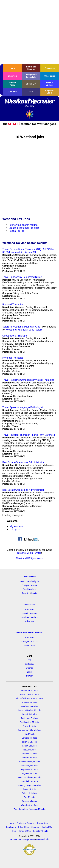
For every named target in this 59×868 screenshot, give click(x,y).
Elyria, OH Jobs (30, 726)
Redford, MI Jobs (29, 758)
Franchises (50, 68)
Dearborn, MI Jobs (29, 706)
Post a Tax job (17, 231)
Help (31, 92)
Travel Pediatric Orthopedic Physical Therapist (28, 380)
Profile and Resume (31, 68)
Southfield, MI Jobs (29, 781)
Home (12, 68)
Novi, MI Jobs (29, 750)
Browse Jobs (42, 823)
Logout (16, 530)
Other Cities (50, 76)
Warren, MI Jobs (29, 801)
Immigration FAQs (30, 641)
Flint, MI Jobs (29, 734)
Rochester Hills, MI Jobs (30, 762)
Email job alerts (30, 589)
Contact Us (47, 827)
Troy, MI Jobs (30, 797)
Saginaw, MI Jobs (29, 773)
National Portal (12, 84)
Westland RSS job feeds (29, 558)
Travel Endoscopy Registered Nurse (22, 277)
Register (26, 593)
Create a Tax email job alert (24, 228)
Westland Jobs (43, 839)
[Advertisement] (29, 32)
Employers (13, 76)
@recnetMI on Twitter (29, 553)
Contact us (30, 664)
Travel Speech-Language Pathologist (23, 407)
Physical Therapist (13, 305)
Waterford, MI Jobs (29, 805)
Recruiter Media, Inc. (29, 114)
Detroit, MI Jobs (30, 714)
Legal (29, 672)
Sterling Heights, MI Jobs (29, 785)
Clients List (31, 84)
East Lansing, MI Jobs (29, 722)
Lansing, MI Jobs (29, 738)
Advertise (30, 621)
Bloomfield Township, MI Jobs (29, 698)
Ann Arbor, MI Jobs (29, 690)
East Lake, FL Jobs (29, 718)
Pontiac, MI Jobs (29, 754)
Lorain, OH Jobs (29, 746)
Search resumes (30, 613)
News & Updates (50, 84)
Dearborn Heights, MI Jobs (29, 710)
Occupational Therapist (15, 336)
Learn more (29, 645)
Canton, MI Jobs (29, 702)
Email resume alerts (29, 617)
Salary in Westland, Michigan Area (21, 327)
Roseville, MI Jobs (29, 766)
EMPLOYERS (29, 605)
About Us (13, 92)
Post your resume (30, 585)
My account (16, 527)
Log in (34, 593)
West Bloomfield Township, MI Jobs (29, 809)
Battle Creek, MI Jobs (29, 694)
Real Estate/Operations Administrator (23, 462)
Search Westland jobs (29, 581)
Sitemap (29, 668)
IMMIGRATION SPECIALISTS (30, 633)
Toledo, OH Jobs (30, 793)
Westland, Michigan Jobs (20, 330)
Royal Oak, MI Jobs (29, 769)
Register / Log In (50, 92)
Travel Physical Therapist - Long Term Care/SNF (29, 435)
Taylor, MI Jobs (30, 789)
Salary (39, 330)
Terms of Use (25, 831)
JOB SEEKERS (29, 577)
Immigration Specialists (31, 76)
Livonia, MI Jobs (29, 742)
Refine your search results (23, 225)
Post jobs (29, 609)
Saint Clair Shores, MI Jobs (29, 777)
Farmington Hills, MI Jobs (29, 730)
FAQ (29, 660)
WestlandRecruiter (29, 103)
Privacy (29, 676)
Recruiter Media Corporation (22, 839)
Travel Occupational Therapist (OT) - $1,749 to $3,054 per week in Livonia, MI (28, 251)
